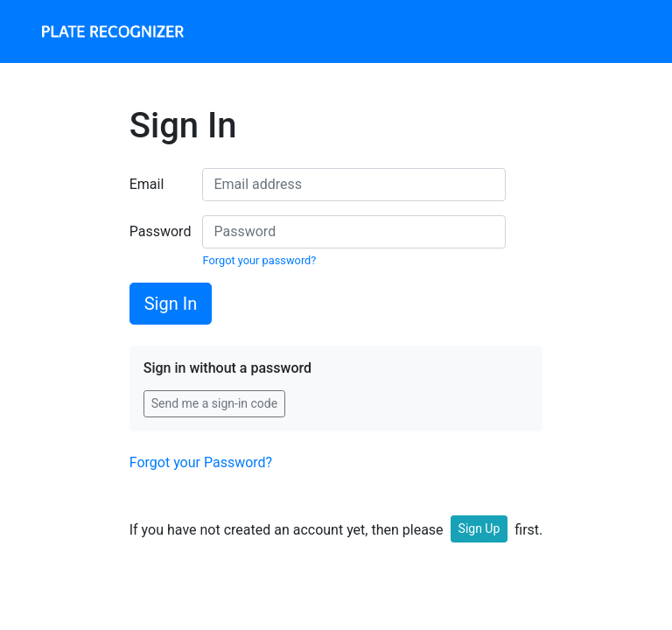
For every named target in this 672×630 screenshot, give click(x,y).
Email (147, 184)
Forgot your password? (259, 260)
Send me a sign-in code (214, 403)
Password (160, 231)
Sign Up (479, 528)
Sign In (171, 304)
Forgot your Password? (201, 462)
